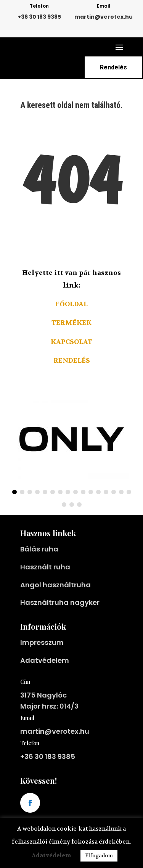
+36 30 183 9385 (39, 17)
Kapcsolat (71, 342)
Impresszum (42, 715)
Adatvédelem (45, 733)
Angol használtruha (55, 658)
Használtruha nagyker (60, 675)
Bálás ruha (39, 622)
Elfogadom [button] (99, 856)
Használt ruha (45, 640)
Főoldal (71, 304)
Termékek (71, 323)
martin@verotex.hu (104, 17)
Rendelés (113, 67)
